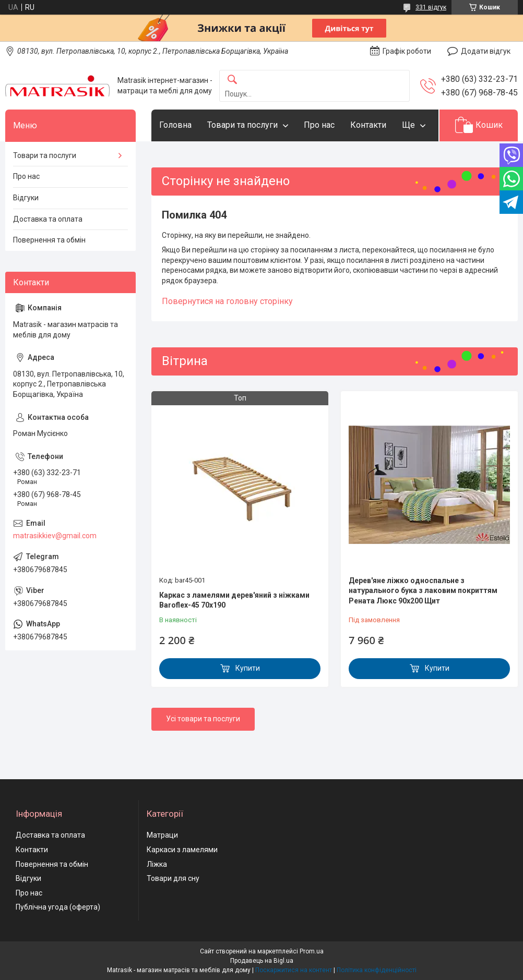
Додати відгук (486, 51)
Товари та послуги (242, 125)
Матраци (162, 835)
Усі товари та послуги (203, 719)
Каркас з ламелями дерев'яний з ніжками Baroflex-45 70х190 (234, 600)
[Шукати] (232, 80)
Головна (175, 125)
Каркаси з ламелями (182, 850)
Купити (248, 668)
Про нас (319, 125)
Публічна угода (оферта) (58, 907)
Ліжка (157, 864)
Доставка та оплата (48, 219)
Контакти (368, 125)
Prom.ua (312, 951)
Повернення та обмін (49, 240)
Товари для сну (173, 878)
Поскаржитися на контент (294, 970)
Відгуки (26, 198)
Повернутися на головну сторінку (227, 301)
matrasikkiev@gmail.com (55, 536)
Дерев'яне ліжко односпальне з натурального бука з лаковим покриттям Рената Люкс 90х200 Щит (423, 591)
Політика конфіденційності (377, 970)
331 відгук (431, 7)
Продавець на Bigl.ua (262, 961)
